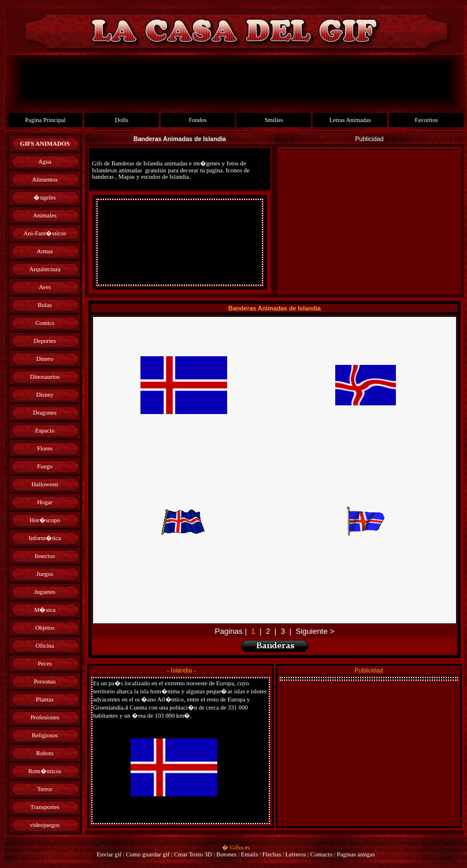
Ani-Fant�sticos (45, 233)
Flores (45, 448)
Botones (226, 854)
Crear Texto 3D (193, 854)
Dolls (122, 120)
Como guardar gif (148, 854)
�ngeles (45, 197)
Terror (45, 789)
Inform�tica (45, 538)
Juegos (45, 574)
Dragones (45, 413)
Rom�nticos (45, 771)
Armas (45, 251)
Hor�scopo (45, 520)
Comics (45, 323)
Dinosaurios (45, 377)
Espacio (45, 431)
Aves (45, 287)
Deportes (45, 341)
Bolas (45, 305)
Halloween (45, 484)
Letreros (296, 854)
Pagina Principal (45, 120)
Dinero (45, 359)
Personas (45, 682)
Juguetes (45, 592)
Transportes (45, 807)
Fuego (45, 466)
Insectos (45, 556)
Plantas (45, 699)
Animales (45, 215)
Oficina (45, 646)
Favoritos (426, 120)
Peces (45, 664)
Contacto (321, 854)
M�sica (45, 610)
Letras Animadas (350, 120)
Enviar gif (109, 854)
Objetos (45, 628)
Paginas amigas (356, 854)
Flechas (272, 854)
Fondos (197, 120)
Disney (45, 395)
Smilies (274, 120)
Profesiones (45, 717)
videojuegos (45, 825)
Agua (45, 162)
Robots (45, 753)
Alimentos (45, 180)
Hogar (45, 502)
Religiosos (45, 735)
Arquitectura (45, 269)
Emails (250, 854)
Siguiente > (315, 631)
